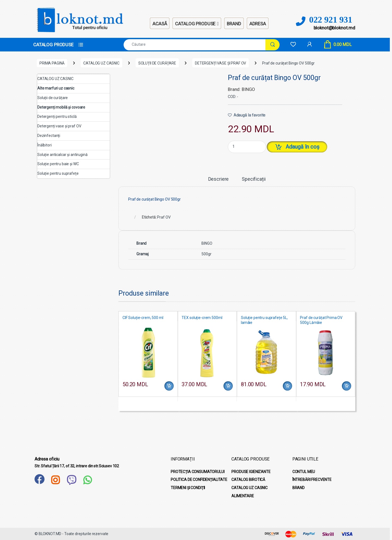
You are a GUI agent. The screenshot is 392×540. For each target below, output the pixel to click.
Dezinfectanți (49, 136)
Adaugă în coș (302, 147)
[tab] (219, 182)
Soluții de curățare (157, 63)
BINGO (207, 243)
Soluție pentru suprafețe (58, 173)
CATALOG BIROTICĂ (248, 480)
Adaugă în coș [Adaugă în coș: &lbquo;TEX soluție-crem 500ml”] (228, 386)
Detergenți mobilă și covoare (61, 107)
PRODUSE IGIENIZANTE (251, 472)
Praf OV (164, 217)
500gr (206, 254)
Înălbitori (45, 145)
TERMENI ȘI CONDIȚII (188, 488)
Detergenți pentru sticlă (57, 116)
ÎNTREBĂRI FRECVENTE (312, 480)
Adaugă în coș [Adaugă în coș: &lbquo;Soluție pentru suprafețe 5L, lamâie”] (287, 386)
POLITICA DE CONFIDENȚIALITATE (199, 480)
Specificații (254, 179)
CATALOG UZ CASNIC (101, 63)
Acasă (160, 24)
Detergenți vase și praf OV (220, 63)
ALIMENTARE (243, 496)
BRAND (298, 488)
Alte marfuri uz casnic (56, 88)
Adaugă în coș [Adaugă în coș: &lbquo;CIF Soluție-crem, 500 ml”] (169, 386)
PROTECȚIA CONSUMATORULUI (198, 472)
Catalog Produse (197, 24)
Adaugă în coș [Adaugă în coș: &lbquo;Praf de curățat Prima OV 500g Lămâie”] (347, 386)
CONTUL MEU (304, 472)
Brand (234, 24)
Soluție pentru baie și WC (58, 164)
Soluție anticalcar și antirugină (62, 155)
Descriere (219, 179)
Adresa (258, 24)
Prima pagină (52, 63)
